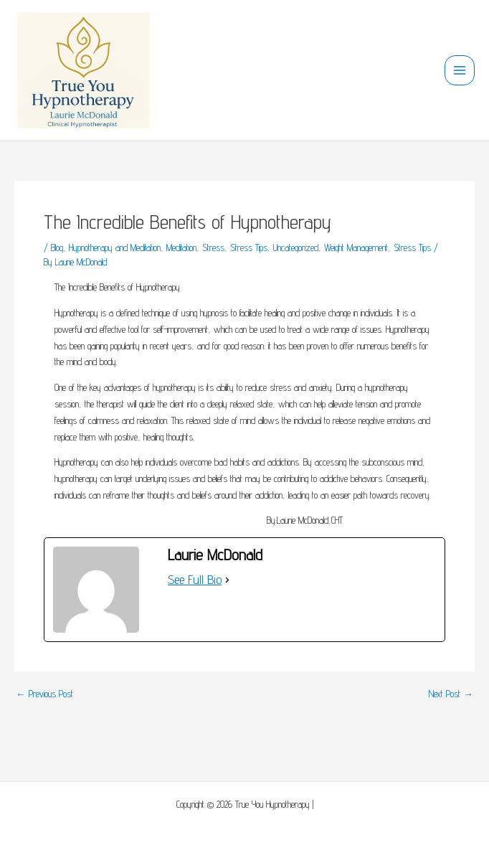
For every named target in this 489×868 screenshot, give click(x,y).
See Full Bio (195, 579)
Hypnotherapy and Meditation (115, 247)
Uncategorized (296, 247)
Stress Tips (249, 247)
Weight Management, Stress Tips (378, 247)
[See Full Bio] (227, 580)
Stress (213, 247)
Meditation (181, 247)
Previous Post (44, 694)
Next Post (451, 694)
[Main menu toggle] (460, 71)
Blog (57, 247)
